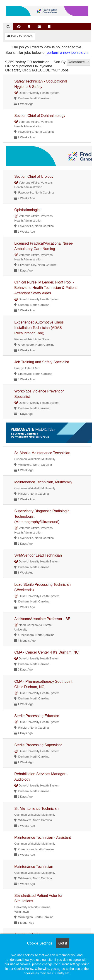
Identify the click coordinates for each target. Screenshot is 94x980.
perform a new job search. (68, 53)
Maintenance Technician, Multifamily (43, 482)
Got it (63, 943)
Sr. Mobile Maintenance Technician (42, 453)
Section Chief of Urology (34, 176)
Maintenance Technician (34, 867)
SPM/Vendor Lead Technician (38, 555)
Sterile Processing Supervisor (38, 745)
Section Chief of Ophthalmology (40, 116)
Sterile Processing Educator (37, 716)
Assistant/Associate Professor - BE (42, 619)
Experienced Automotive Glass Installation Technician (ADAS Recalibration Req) (39, 328)
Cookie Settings (40, 943)
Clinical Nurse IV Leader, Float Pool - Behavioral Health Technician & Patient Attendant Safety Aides (45, 288)
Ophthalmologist (27, 210)
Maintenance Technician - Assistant (43, 837)
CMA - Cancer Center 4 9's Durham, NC (46, 652)
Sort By (60, 62)
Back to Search (20, 36)
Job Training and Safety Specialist (42, 362)
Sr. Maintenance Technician (36, 809)
